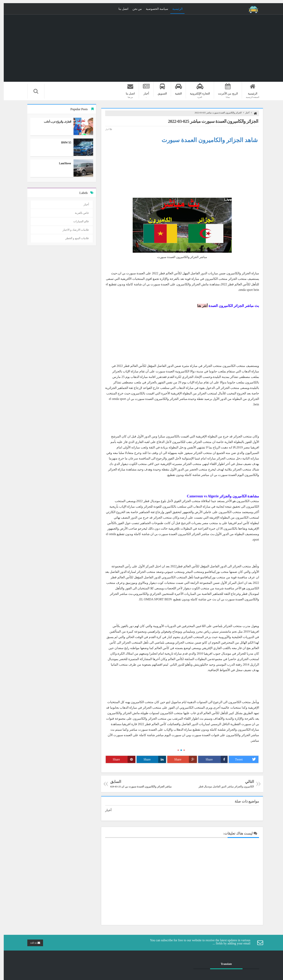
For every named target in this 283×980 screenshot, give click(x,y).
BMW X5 (62, 143)
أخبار (244, 113)
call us (31, 943)
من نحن (133, 9)
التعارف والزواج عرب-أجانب (54, 122)
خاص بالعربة (78, 213)
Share (213, 759)
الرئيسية (174, 9)
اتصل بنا (120, 9)
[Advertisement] (178, 170)
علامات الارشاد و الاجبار (72, 230)
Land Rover (61, 163)
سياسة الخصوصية (153, 9)
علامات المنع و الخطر (74, 238)
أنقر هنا (199, 306)
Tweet (243, 759)
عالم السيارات (78, 221)
